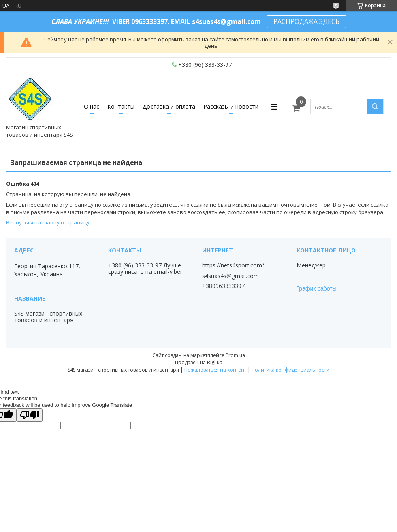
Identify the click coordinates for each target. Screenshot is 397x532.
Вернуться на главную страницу (48, 222)
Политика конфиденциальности (290, 370)
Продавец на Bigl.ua (199, 362)
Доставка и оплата (169, 106)
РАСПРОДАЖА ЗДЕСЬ (306, 21)
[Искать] (375, 107)
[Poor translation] (30, 415)
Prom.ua (235, 355)
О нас (92, 106)
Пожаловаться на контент (215, 370)
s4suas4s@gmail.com (231, 276)
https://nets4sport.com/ (233, 265)
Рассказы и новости (231, 106)
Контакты (121, 106)
